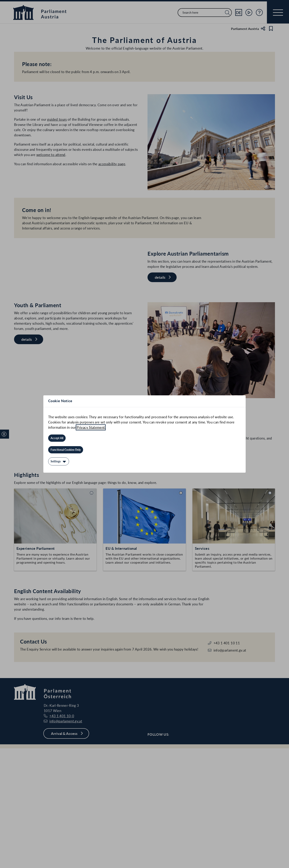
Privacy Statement (91, 427)
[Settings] (59, 461)
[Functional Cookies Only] (66, 450)
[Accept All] (57, 438)
